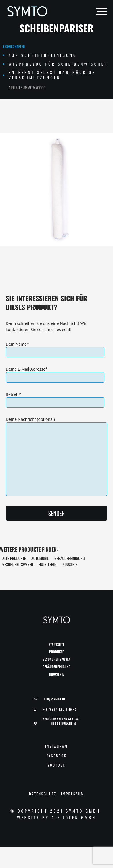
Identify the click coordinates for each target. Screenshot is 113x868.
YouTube (56, 765)
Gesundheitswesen (18, 564)
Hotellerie (47, 564)
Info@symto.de (54, 699)
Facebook (56, 756)
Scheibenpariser (56, 28)
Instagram (56, 746)
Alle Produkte (14, 558)
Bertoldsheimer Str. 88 (61, 721)
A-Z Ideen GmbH (74, 817)
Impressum (72, 794)
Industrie (69, 564)
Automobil (40, 558)
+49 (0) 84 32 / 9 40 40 (60, 710)
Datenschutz (43, 794)
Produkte (56, 652)
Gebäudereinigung (69, 558)
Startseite (56, 644)
